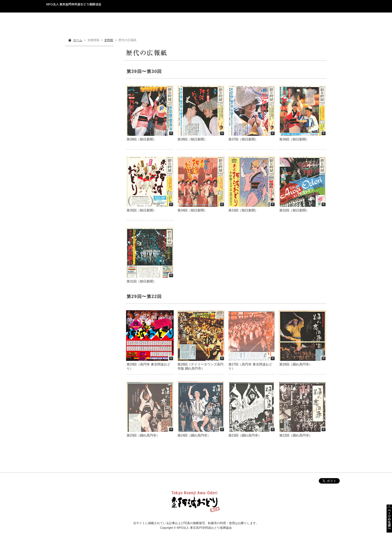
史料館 (109, 40)
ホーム (78, 40)
